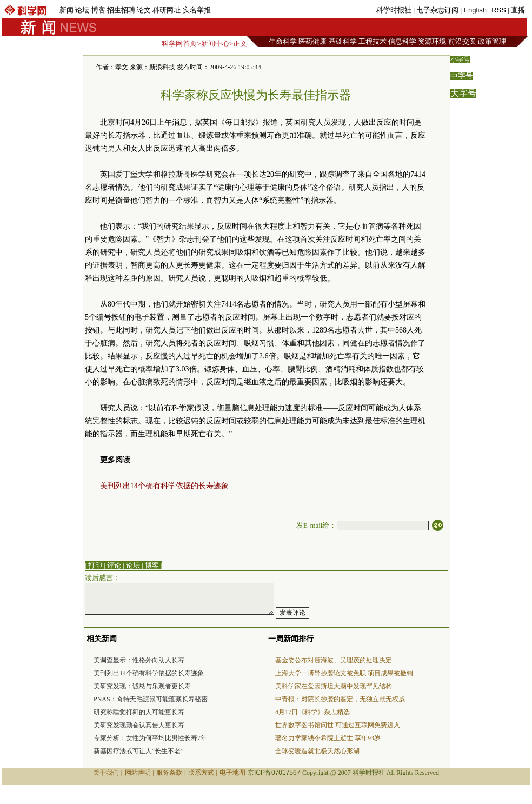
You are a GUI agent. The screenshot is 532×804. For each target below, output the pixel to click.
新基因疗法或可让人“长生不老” (139, 751)
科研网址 (167, 10)
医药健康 (312, 41)
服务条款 (169, 773)
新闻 (66, 10)
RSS (499, 10)
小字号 (460, 59)
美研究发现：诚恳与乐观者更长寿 (142, 686)
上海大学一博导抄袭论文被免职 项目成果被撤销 (344, 673)
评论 (114, 565)
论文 (144, 10)
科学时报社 (394, 10)
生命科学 (283, 41)
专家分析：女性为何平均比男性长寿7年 (150, 738)
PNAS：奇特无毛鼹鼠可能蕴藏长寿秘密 (151, 699)
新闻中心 (215, 44)
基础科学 (343, 41)
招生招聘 (121, 10)
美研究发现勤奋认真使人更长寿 (139, 725)
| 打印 (94, 565)
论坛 (82, 10)
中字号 (462, 76)
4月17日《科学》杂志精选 (312, 712)
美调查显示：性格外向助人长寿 (139, 660)
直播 (518, 10)
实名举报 (197, 10)
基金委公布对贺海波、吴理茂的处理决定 (334, 660)
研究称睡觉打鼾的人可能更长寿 (139, 712)
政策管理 (492, 41)
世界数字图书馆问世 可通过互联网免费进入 (338, 725)
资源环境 (432, 41)
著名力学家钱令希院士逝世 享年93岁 (328, 738)
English (475, 10)
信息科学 (402, 41)
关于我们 (106, 773)
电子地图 (232, 773)
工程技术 (373, 41)
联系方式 (201, 773)
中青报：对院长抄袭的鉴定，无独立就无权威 (340, 699)
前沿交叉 (462, 41)
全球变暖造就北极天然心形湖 (317, 751)
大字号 (463, 93)
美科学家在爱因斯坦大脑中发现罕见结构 (334, 686)
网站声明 (138, 773)
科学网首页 (179, 44)
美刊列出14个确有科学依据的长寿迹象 (149, 673)
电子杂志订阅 (437, 10)
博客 (98, 10)
